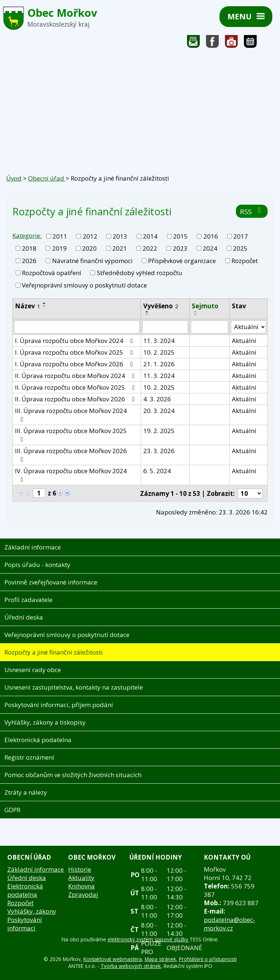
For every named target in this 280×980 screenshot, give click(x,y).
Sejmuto (205, 306)
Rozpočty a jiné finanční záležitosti (54, 652)
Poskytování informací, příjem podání (59, 705)
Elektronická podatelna (38, 740)
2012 (90, 236)
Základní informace (33, 547)
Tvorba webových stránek (131, 966)
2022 (150, 248)
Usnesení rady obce (33, 670)
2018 (29, 248)
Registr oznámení (29, 757)
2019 (59, 248)
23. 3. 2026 (159, 451)
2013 (120, 236)
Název (28, 306)
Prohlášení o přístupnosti (208, 959)
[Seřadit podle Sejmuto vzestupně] (196, 312)
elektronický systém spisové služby (149, 939)
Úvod (14, 178)
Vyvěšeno (161, 306)
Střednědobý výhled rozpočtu (140, 273)
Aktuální (244, 341)
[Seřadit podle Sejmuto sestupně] (196, 315)
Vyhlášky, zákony (32, 911)
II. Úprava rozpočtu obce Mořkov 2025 (76, 387)
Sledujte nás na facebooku (213, 43)
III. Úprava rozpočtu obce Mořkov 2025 (71, 435)
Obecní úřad (47, 178)
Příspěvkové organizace (182, 261)
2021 (120, 248)
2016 (211, 236)
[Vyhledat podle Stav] (248, 327)
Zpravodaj (83, 894)
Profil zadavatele (28, 600)
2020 (89, 248)
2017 (241, 236)
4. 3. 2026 (157, 399)
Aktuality (81, 878)
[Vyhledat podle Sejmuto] (209, 327)
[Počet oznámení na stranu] (250, 493)
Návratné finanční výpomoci (92, 261)
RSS (252, 211)
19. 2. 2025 (159, 431)
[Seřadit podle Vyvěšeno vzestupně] (147, 312)
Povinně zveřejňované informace (51, 582)
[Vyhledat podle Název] (77, 327)
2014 (150, 236)
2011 (60, 236)
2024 (210, 248)
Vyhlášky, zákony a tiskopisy (45, 722)
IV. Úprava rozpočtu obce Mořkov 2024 (71, 475)
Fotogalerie (232, 43)
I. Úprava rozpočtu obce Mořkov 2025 (75, 352)
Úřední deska (24, 617)
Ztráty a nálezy (26, 792)
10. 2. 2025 (159, 352)
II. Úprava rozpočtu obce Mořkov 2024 (76, 376)
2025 (240, 248)
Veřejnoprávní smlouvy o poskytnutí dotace (84, 285)
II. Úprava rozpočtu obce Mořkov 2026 (76, 399)
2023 (180, 248)
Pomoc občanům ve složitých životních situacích (73, 775)
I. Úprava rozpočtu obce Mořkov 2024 (75, 341)
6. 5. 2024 (157, 471)
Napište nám (194, 43)
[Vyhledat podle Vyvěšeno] (165, 327)
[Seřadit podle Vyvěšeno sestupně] (147, 315)
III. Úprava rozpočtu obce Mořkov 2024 (71, 414)
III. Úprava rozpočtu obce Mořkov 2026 (71, 455)
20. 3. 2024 (159, 411)
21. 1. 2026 (159, 364)
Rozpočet (245, 261)
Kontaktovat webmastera (113, 959)
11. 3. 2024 (159, 341)
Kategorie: (27, 236)
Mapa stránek (160, 959)
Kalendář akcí (250, 43)
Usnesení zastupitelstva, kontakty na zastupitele (74, 687)
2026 (29, 261)
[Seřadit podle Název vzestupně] (44, 303)
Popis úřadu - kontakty (37, 565)
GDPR (12, 810)
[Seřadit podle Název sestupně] (44, 306)
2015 (180, 236)
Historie (80, 869)
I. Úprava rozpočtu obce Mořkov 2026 (75, 364)
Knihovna (81, 886)
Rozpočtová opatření (52, 273)
